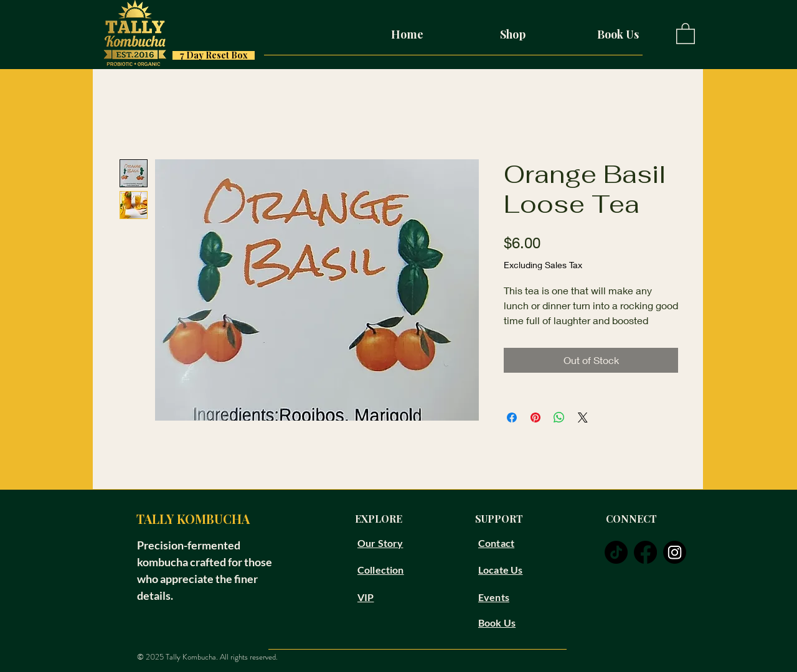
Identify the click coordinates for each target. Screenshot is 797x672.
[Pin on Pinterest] (535, 418)
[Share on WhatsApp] (559, 418)
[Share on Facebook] (512, 418)
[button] (686, 33)
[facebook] (645, 552)
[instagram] (675, 552)
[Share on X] (583, 418)
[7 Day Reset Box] (214, 55)
